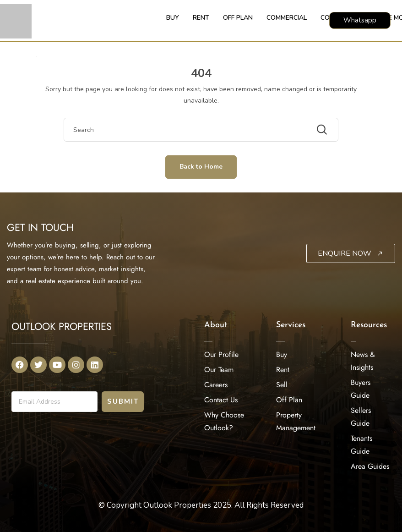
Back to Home (201, 167)
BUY (173, 18)
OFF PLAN (238, 18)
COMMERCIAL (287, 18)
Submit (123, 401)
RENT (201, 18)
